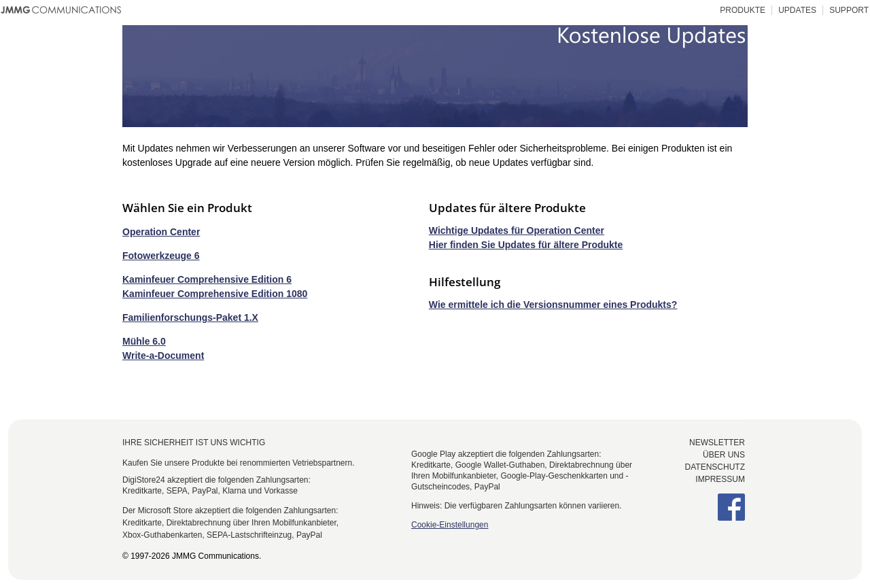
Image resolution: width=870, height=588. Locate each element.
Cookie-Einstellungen (450, 525)
